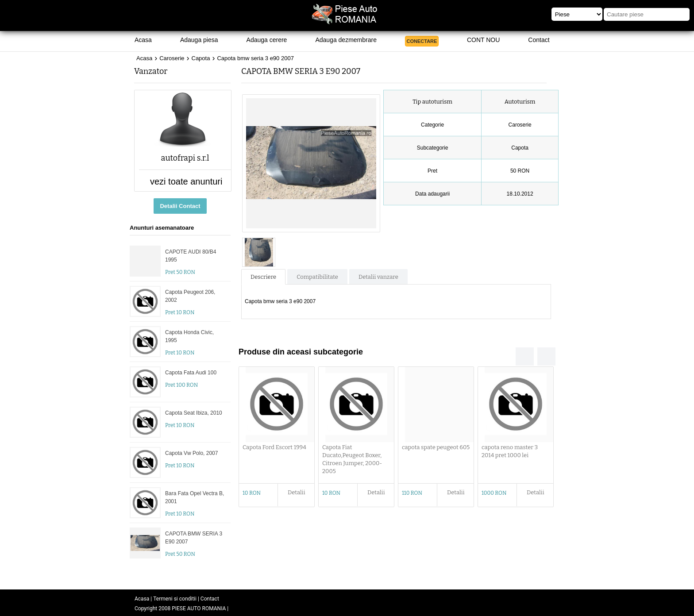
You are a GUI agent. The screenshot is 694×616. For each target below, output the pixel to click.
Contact (539, 40)
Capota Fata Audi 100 (191, 373)
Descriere (263, 277)
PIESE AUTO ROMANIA (199, 608)
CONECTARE (422, 41)
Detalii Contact (180, 206)
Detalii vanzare (378, 277)
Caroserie (172, 58)
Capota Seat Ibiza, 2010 (194, 413)
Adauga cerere (267, 40)
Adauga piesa (199, 40)
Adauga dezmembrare (346, 40)
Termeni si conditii (175, 599)
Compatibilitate (317, 277)
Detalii (297, 492)
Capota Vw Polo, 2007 (191, 453)
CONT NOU (483, 40)
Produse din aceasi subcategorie (301, 352)
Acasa (143, 40)
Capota (201, 58)
